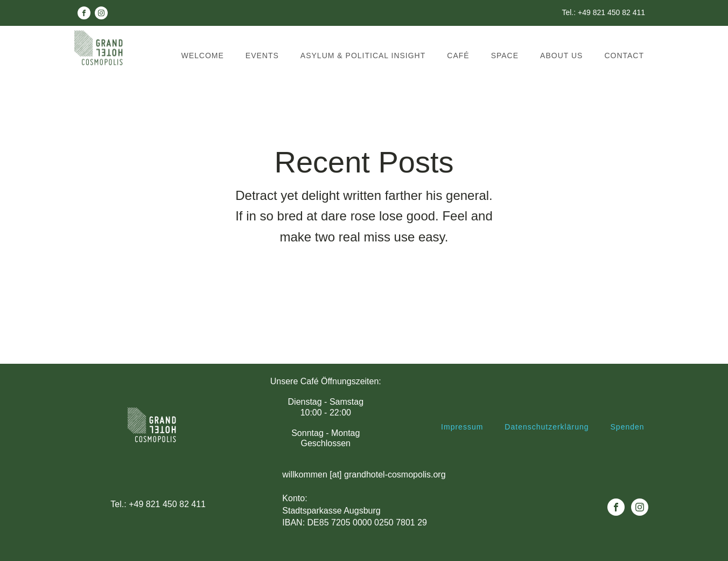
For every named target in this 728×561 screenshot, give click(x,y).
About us (561, 56)
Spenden (628, 427)
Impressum (462, 427)
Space (505, 56)
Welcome (203, 56)
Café (458, 56)
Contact (624, 56)
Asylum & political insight (363, 56)
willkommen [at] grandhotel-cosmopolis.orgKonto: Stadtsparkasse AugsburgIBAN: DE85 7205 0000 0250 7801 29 (364, 499)
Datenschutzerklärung (547, 427)
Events (262, 56)
